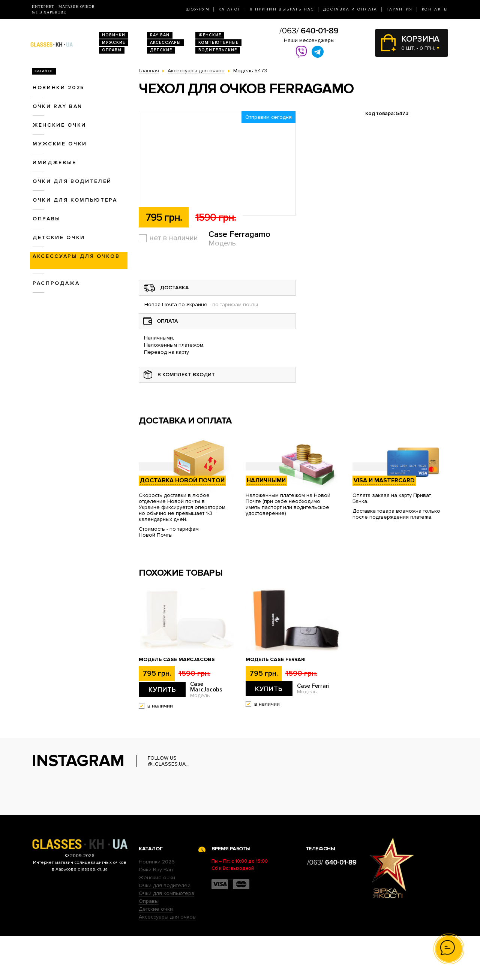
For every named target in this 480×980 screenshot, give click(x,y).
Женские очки (59, 125)
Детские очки (59, 237)
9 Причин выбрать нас (282, 9)
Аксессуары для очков (76, 256)
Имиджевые (55, 162)
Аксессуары (165, 43)
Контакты (435, 9)
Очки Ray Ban (156, 914)
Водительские (218, 50)
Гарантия (400, 9)
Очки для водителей (72, 181)
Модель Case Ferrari (276, 660)
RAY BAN (160, 35)
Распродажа (56, 283)
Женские (210, 35)
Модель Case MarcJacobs (177, 660)
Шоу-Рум (198, 9)
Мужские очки (60, 144)
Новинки (114, 35)
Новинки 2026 (157, 906)
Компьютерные (218, 43)
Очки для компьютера (75, 200)
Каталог (230, 9)
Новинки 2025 (58, 88)
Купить (162, 690)
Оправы (112, 50)
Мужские (114, 43)
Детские (161, 50)
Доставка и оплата (350, 9)
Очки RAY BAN (58, 106)
